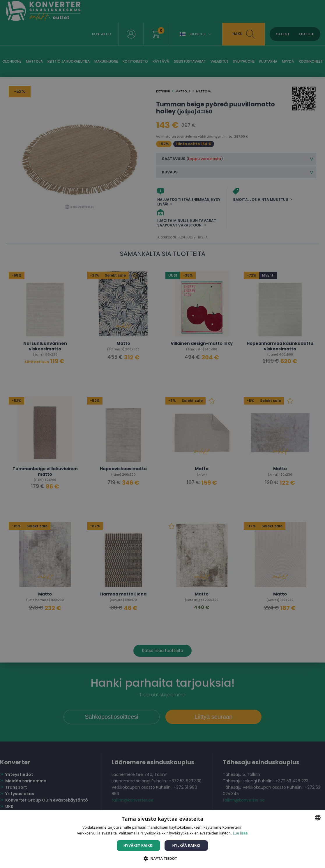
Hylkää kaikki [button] (186, 845)
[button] (162, 858)
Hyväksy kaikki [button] (139, 845)
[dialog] (162, 434)
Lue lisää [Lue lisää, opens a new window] (240, 833)
